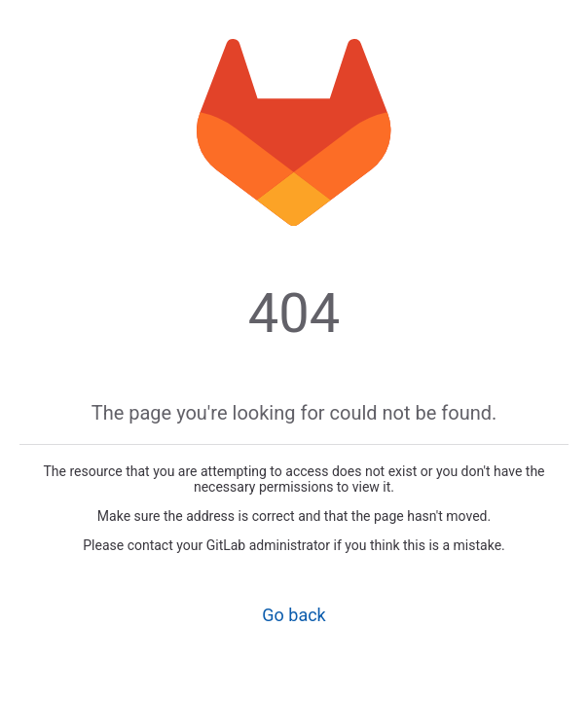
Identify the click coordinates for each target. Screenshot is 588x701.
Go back (294, 615)
